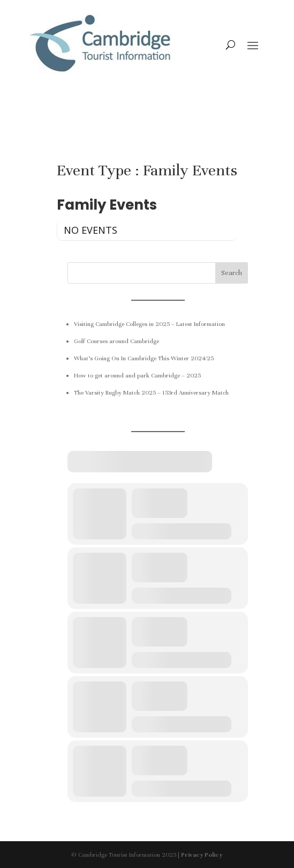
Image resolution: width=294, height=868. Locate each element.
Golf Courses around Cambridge (116, 341)
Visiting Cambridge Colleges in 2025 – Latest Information (149, 324)
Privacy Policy (202, 855)
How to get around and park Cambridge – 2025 (137, 375)
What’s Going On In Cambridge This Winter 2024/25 (144, 358)
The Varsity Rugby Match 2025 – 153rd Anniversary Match (151, 392)
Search (232, 273)
